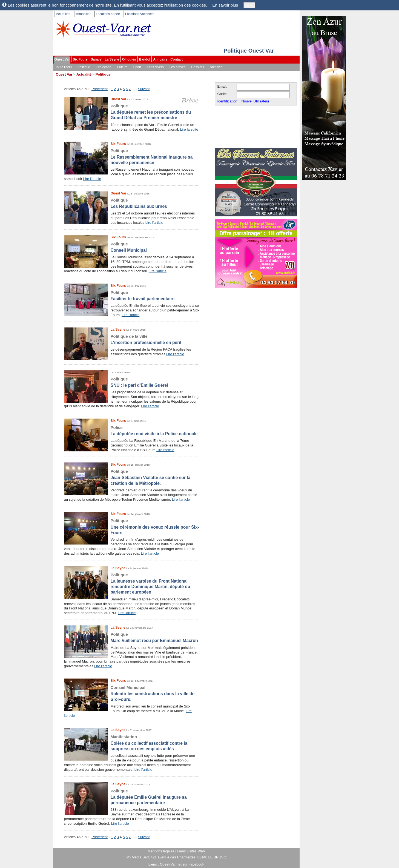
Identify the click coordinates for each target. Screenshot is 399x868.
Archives (216, 67)
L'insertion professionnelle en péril (132, 339)
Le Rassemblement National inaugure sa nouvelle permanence (132, 156)
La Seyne (112, 59)
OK (249, 5)
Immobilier (83, 14)
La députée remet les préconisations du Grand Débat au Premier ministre (132, 112)
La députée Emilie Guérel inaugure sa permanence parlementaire (132, 797)
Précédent (100, 89)
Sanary (96, 59)
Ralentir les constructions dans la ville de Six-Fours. (132, 693)
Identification (227, 101)
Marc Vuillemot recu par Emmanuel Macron (132, 637)
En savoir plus (225, 5)
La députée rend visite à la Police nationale (132, 430)
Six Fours (80, 59)
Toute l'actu (64, 67)
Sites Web (197, 851)
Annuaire (160, 59)
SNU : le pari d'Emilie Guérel (132, 382)
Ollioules (129, 59)
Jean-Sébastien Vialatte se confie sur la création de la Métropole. (132, 477)
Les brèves (178, 67)
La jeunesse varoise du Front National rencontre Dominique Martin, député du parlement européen (132, 583)
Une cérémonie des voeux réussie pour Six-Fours (132, 526)
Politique (84, 67)
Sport (137, 67)
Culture (122, 67)
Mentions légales (161, 851)
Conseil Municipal (132, 247)
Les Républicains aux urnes (132, 203)
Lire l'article (92, 179)
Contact (176, 59)
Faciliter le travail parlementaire (132, 295)
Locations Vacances (140, 14)
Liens (181, 851)
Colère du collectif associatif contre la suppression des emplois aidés (132, 743)
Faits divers (155, 67)
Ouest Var (62, 59)
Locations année (108, 14)
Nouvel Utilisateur (256, 101)
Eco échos (104, 67)
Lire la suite (189, 129)
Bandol (145, 59)
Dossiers (198, 67)
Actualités (63, 14)
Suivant (144, 89)
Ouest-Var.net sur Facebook (182, 864)
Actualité (84, 74)
